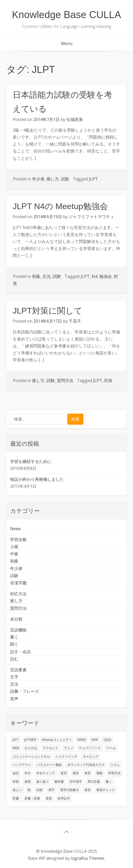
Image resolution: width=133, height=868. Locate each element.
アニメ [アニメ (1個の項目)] (69, 748)
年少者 (38, 179)
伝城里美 (75, 119)
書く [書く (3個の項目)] (109, 782)
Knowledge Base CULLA (66, 15)
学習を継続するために (31, 461)
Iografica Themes (87, 858)
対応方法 (18, 594)
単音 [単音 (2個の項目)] (88, 773)
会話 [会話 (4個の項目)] (16, 773)
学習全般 (18, 539)
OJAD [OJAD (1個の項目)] (107, 740)
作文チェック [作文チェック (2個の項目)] (46, 773)
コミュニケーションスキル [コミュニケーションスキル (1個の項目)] (31, 756)
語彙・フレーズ (25, 691)
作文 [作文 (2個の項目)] (28, 773)
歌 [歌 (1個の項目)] (29, 790)
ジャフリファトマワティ (91, 217)
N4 (95, 276)
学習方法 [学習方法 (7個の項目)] (114, 773)
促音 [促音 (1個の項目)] (64, 773)
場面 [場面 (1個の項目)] (99, 773)
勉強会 (106, 276)
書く (14, 637)
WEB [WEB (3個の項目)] (16, 748)
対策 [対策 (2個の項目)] (16, 782)
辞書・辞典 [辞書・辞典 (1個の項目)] (32, 798)
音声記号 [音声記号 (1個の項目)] (64, 798)
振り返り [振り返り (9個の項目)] (43, 782)
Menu (67, 43)
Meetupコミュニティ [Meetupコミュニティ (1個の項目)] (57, 740)
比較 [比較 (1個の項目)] (40, 790)
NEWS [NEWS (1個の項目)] (82, 740)
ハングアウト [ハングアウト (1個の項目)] (22, 765)
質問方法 (65, 380)
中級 (14, 554)
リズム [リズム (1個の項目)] (115, 765)
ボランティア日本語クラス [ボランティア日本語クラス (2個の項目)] (86, 765)
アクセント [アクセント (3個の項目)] (51, 748)
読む (14, 659)
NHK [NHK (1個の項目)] (95, 740)
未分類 (16, 619)
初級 (36, 276)
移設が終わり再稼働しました (37, 479)
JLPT (93, 179)
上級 (14, 546)
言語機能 (18, 630)
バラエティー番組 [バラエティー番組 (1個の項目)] (49, 765)
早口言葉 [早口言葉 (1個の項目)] (94, 782)
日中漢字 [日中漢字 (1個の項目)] (76, 782)
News (15, 529)
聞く (14, 644)
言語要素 (18, 670)
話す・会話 (20, 652)
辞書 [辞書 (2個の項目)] (16, 798)
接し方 (53, 179)
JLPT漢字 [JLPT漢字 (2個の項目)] (30, 740)
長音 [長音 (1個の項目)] (49, 798)
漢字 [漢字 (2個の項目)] (51, 790)
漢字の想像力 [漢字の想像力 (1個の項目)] (69, 790)
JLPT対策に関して (48, 311)
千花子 (75, 321)
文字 (14, 677)
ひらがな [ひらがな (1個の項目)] (31, 748)
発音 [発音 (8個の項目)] (88, 790)
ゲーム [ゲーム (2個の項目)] (111, 748)
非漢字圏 (18, 583)
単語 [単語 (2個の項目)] (76, 773)
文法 (46, 276)
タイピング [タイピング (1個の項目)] (91, 756)
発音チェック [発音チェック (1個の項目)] (106, 790)
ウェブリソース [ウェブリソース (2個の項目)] (90, 748)
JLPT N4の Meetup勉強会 (60, 206)
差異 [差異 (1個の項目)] (28, 782)
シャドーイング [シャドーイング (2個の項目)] (66, 756)
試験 (65, 179)
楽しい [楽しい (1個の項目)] (17, 790)
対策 (108, 380)
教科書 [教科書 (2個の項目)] (59, 782)
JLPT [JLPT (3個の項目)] (16, 740)
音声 (14, 699)
